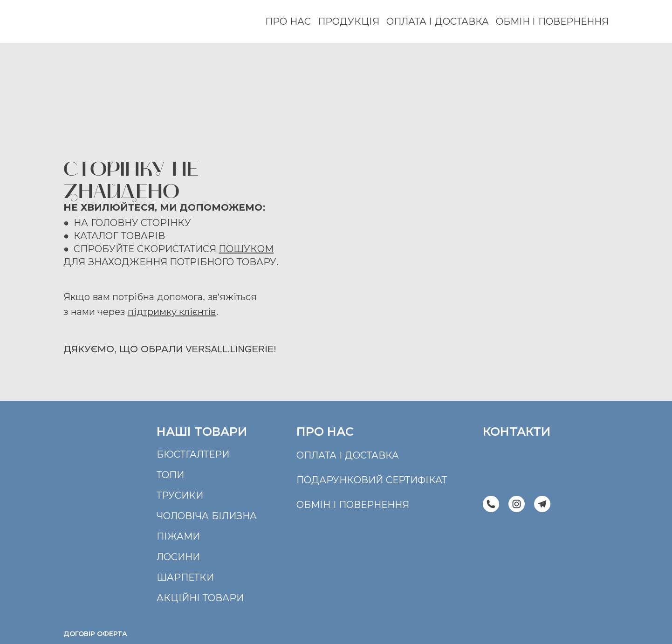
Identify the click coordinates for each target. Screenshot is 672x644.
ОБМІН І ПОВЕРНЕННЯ (552, 21)
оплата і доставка (348, 455)
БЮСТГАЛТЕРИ (193, 454)
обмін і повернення (353, 505)
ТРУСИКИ (180, 495)
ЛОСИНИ (178, 557)
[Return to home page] (99, 22)
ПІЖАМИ (178, 536)
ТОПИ (170, 475)
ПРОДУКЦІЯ (349, 21)
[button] (491, 504)
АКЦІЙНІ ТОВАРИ (200, 598)
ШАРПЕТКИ (185, 577)
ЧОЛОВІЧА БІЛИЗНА (207, 516)
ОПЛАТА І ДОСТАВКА (438, 21)
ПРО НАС (288, 21)
